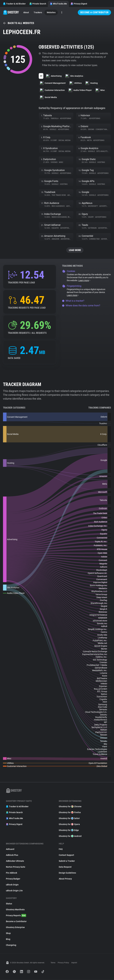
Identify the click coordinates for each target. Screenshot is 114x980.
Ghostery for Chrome (70, 807)
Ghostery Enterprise (15, 927)
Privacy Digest (79, 4)
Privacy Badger (13, 879)
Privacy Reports (16, 916)
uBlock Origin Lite (14, 891)
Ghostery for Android (70, 836)
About (26, 12)
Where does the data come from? (81, 306)
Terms (53, 963)
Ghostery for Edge (69, 830)
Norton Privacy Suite (16, 867)
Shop (8, 933)
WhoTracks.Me (58, 4)
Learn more (85, 281)
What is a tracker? (73, 301)
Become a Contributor (94, 12)
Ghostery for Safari (69, 818)
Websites (51, 12)
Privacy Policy (63, 963)
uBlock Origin (12, 885)
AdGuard (10, 849)
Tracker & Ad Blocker (14, 4)
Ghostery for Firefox (70, 813)
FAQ (61, 849)
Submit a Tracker (67, 861)
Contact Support (66, 855)
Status (9, 904)
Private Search (38, 4)
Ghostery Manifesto (15, 910)
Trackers (38, 12)
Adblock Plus (12, 855)
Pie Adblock (12, 873)
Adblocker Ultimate (15, 861)
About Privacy (65, 879)
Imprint (74, 963)
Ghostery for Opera (69, 824)
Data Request (65, 867)
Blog (8, 939)
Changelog (11, 945)
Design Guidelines (67, 873)
